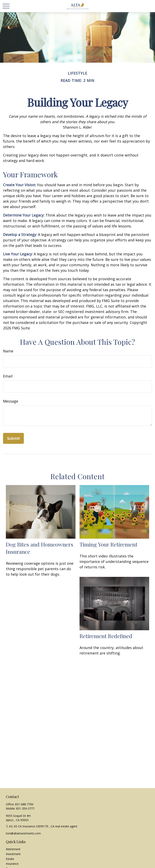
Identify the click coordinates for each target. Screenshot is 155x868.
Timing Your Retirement (108, 544)
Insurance (12, 864)
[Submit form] (13, 438)
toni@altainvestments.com (23, 833)
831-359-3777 (25, 808)
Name (8, 351)
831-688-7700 (24, 804)
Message (11, 401)
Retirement (13, 849)
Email (8, 376)
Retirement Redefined (106, 636)
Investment (13, 854)
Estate (10, 859)
